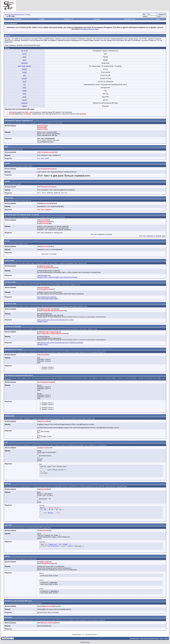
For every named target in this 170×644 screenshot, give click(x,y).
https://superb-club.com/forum (47, 297)
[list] (24, 85)
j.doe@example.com (44, 275)
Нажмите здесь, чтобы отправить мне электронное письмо (57, 277)
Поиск (158, 19)
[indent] (24, 69)
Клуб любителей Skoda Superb (15, 14)
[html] (24, 97)
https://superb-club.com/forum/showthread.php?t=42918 (55, 320)
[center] (28, 66)
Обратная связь (134, 638)
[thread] (24, 78)
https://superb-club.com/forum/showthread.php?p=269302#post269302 (60, 343)
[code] (24, 91)
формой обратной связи (90, 29)
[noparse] (24, 103)
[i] (24, 51)
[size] (24, 57)
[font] (24, 60)
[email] (24, 72)
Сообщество (68, 19)
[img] (24, 88)
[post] (24, 81)
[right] (23, 66)
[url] (24, 75)
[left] (19, 66)
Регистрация (18, 19)
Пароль (145, 16)
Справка (28, 14)
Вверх (166, 638)
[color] (24, 54)
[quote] (24, 100)
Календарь (97, 19)
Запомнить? (161, 14)
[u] (27, 51)
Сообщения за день (130, 19)
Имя (144, 14)
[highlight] (24, 63)
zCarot (88, 642)
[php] (24, 94)
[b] (22, 51)
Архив (162, 638)
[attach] (24, 106)
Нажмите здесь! (43, 321)
